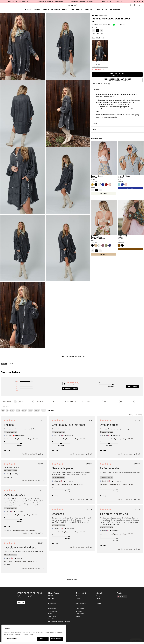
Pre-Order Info (80, 606)
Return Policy (52, 598)
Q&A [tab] (11, 363)
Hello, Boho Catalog (113, 10)
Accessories (89, 10)
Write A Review (132, 386)
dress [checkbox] (18, 410)
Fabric (117, 124)
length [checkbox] (12, 410)
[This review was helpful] (39, 454)
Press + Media (80, 609)
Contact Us (51, 606)
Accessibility (52, 619)
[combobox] (26, 401)
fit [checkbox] (7, 410)
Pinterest (99, 606)
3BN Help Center (53, 596)
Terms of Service (53, 611)
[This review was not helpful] (42, 454)
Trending (37, 10)
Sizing (117, 130)
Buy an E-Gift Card (81, 604)
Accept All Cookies (57, 639)
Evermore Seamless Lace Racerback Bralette (98, 237)
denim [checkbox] (44, 410)
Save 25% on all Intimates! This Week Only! (88, 1)
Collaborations (80, 614)
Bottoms (65, 10)
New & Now (28, 10)
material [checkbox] (37, 410)
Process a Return (53, 601)
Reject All (43, 639)
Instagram (99, 596)
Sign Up (21, 603)
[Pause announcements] (142, 1)
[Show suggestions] (122, 596)
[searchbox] (7, 401)
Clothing (46, 10)
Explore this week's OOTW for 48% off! (24, 1)
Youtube (99, 604)
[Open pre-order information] (101, 84)
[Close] (63, 627)
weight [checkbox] (24, 410)
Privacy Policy (52, 609)
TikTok (98, 598)
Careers (78, 616)
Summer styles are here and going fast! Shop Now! (56, 1)
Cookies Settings (12, 639)
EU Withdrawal (52, 604)
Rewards (78, 601)
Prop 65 (50, 614)
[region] (34, 634)
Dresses (79, 10)
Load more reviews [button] (72, 579)
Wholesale (79, 611)
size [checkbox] (3, 410)
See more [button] (7, 450)
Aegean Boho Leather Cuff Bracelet (122, 237)
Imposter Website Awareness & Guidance (59, 621)
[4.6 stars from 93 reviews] (99, 15)
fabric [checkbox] (30, 410)
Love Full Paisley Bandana (124, 177)
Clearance (99, 10)
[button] (139, 5)
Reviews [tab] (4, 363)
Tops (72, 10)
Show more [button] (50, 410)
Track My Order (52, 616)
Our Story (79, 596)
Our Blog (78, 598)
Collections (56, 10)
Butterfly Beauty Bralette (97, 177)
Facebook (99, 601)
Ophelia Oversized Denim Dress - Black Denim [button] (24, 530)
